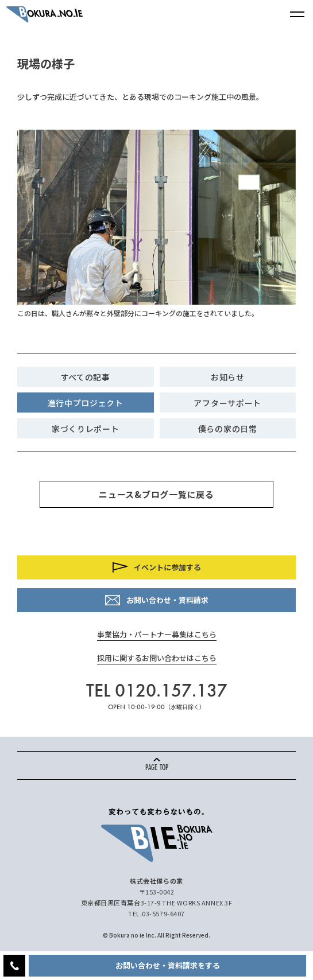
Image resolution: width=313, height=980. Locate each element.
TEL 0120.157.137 (157, 691)
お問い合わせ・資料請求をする (168, 965)
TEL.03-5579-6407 (156, 913)
